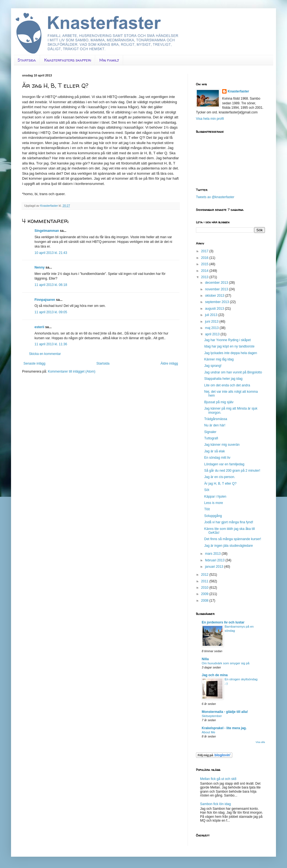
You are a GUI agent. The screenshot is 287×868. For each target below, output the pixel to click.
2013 (205, 277)
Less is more (214, 503)
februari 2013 (215, 560)
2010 (205, 588)
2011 (205, 581)
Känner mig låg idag (219, 359)
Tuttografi (211, 438)
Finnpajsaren (45, 300)
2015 (205, 264)
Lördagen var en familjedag (224, 464)
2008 (205, 601)
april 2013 (213, 334)
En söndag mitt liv (217, 458)
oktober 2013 (215, 296)
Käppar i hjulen (215, 497)
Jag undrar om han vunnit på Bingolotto (233, 372)
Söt (207, 490)
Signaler (210, 432)
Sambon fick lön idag (215, 804)
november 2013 (217, 289)
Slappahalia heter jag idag (223, 379)
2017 (205, 251)
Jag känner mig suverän (222, 445)
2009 (205, 594)
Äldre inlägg (169, 363)
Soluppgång (213, 516)
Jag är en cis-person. (220, 477)
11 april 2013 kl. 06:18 (51, 285)
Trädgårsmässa (216, 419)
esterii (39, 327)
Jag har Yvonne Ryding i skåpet (228, 340)
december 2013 (217, 283)
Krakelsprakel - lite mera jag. (224, 728)
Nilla (205, 659)
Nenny (40, 267)
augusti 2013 (215, 309)
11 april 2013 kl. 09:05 (51, 312)
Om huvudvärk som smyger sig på (226, 663)
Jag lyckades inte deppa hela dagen (231, 353)
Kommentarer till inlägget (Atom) (71, 371)
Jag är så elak (215, 451)
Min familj (109, 60)
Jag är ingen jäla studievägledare (228, 546)
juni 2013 (212, 322)
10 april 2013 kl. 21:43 (51, 253)
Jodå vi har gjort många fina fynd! (229, 522)
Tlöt (207, 509)
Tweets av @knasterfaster (215, 197)
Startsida (27, 60)
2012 (205, 575)
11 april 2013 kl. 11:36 (51, 344)
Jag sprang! (213, 366)
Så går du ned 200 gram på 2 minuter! (232, 471)
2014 (205, 271)
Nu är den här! (215, 425)
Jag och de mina (215, 675)
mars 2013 (213, 554)
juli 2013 (212, 315)
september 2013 (217, 302)
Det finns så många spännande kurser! (233, 539)
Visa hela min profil (210, 119)
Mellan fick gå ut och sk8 (218, 779)
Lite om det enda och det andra (227, 385)
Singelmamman (47, 231)
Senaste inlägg (34, 363)
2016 (205, 258)
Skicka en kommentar (45, 354)
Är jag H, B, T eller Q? (220, 484)
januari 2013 (215, 567)
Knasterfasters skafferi (68, 60)
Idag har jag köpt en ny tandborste (229, 346)
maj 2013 (212, 328)
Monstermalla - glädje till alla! (225, 712)
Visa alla (260, 742)
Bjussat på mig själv (219, 402)
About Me (208, 732)
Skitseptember (212, 716)
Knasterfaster (238, 91)
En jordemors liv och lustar (223, 622)
